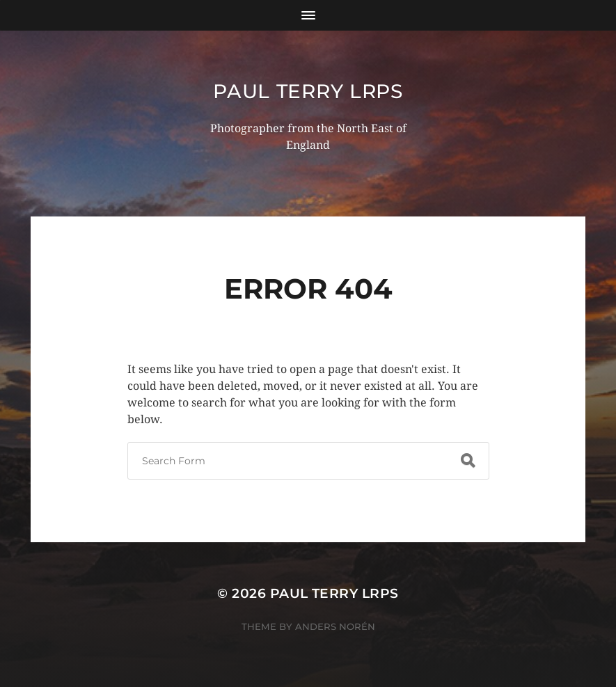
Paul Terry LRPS (308, 91)
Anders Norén (335, 626)
